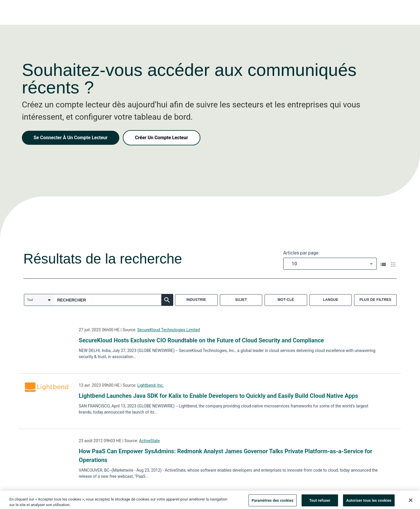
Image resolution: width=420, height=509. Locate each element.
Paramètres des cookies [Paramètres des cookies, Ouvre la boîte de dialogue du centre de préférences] (273, 502)
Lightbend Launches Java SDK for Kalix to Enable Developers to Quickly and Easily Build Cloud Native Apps (218, 396)
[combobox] (330, 264)
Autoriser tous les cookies (369, 502)
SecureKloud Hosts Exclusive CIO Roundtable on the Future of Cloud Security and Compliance (201, 340)
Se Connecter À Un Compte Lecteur (71, 138)
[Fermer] (411, 502)
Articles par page (301, 253)
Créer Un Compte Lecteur (162, 138)
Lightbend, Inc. (151, 385)
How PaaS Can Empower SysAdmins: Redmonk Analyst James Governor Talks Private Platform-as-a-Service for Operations (225, 456)
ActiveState (149, 441)
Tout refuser (320, 502)
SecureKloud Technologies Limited (168, 330)
